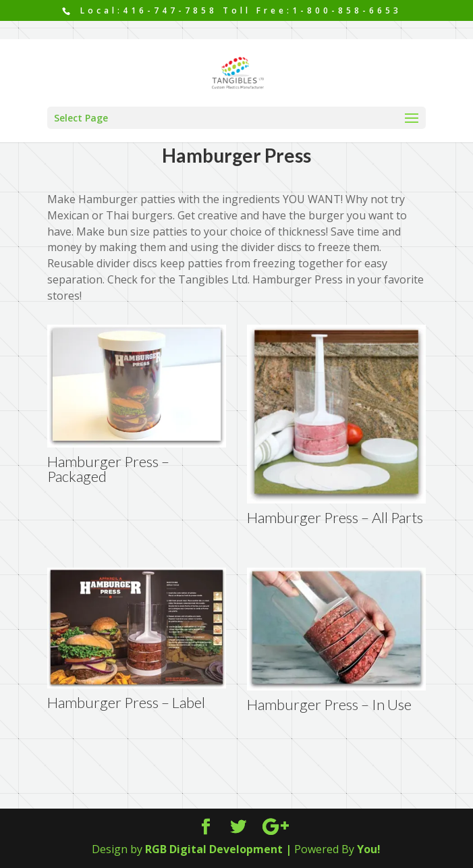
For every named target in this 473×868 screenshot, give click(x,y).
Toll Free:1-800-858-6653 (312, 10)
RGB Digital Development (214, 849)
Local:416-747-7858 (146, 10)
